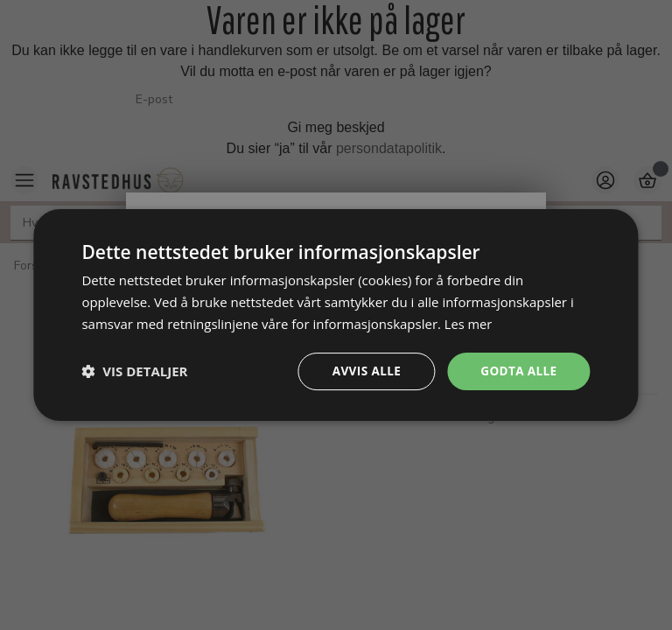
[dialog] (336, 315)
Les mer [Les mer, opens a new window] (469, 323)
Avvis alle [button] (363, 371)
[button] (134, 371)
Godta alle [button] (517, 371)
